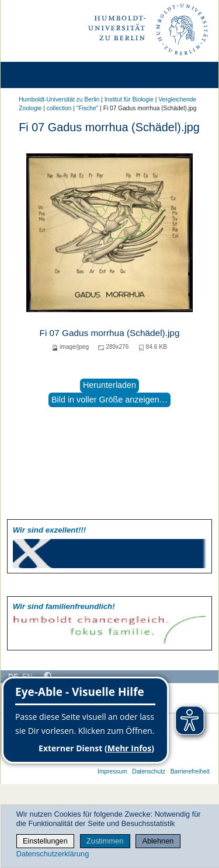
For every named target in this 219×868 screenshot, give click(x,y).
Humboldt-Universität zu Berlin (59, 99)
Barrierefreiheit (190, 771)
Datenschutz (149, 771)
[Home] (42, 75)
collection (59, 108)
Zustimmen (105, 841)
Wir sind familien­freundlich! (64, 606)
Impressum (112, 771)
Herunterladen (109, 385)
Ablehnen (158, 841)
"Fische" (87, 108)
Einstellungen (45, 841)
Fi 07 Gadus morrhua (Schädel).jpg (110, 333)
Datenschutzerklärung (53, 854)
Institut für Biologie (129, 99)
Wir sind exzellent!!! (49, 530)
